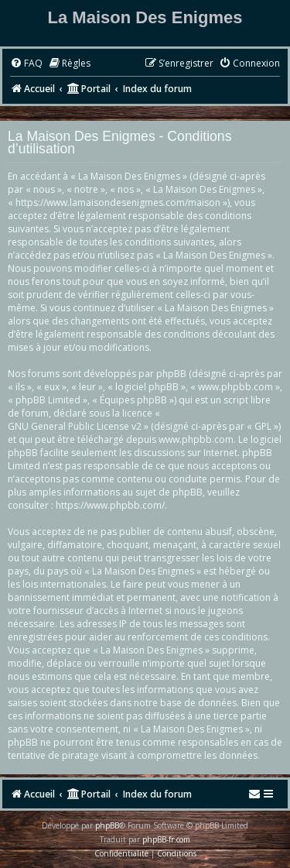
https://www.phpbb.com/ (110, 505)
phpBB (107, 825)
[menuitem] (26, 64)
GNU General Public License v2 (75, 426)
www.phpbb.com (196, 439)
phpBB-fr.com (166, 839)
